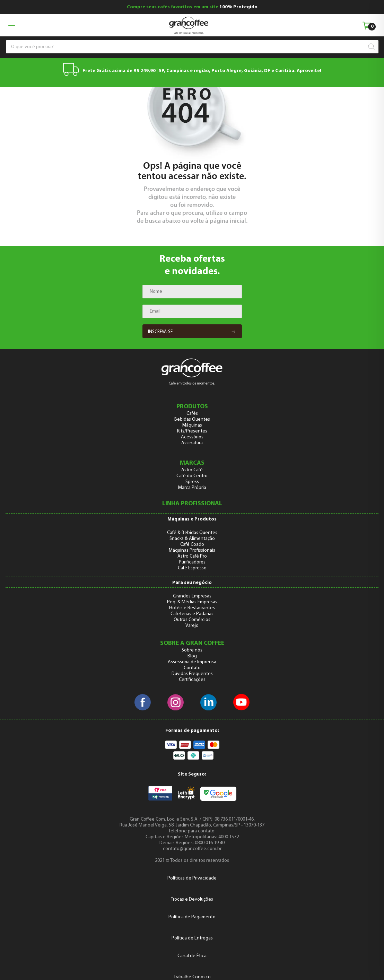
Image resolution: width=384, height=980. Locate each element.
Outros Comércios (192, 620)
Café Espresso (192, 568)
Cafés (192, 414)
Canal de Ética (192, 956)
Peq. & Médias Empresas (192, 602)
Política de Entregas (192, 938)
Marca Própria (192, 488)
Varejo (192, 626)
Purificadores (192, 562)
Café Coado (192, 545)
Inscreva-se (192, 332)
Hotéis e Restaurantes (192, 608)
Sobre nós (192, 650)
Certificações (192, 680)
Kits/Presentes (192, 431)
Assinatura (192, 443)
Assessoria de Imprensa (192, 662)
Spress (192, 482)
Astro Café (192, 470)
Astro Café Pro (192, 556)
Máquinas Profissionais (192, 550)
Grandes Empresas (192, 596)
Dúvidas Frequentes (192, 674)
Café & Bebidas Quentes (192, 533)
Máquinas (192, 425)
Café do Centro (192, 476)
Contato (192, 668)
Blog (192, 656)
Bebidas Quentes (192, 419)
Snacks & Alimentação (192, 539)
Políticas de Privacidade (192, 878)
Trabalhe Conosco (192, 977)
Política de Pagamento (192, 917)
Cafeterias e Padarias (192, 614)
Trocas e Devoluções (192, 899)
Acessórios (192, 437)
